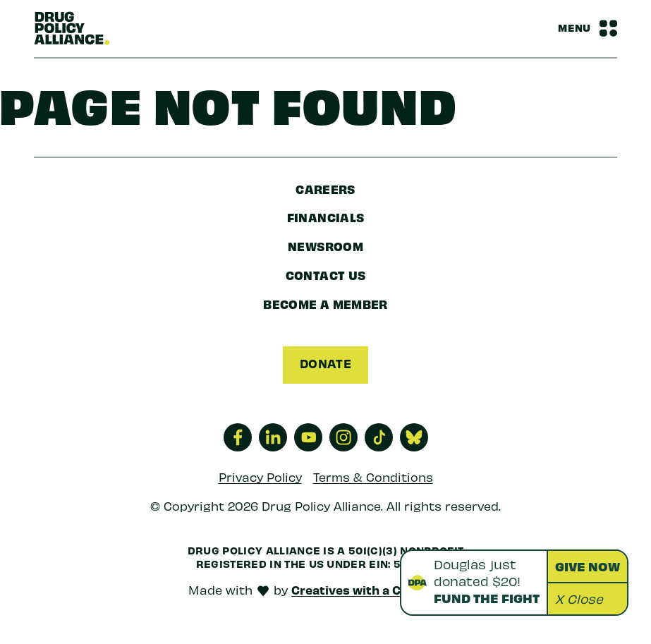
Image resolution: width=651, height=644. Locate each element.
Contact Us (326, 275)
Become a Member (325, 304)
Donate (325, 363)
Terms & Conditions (373, 477)
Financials (326, 217)
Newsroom (325, 246)
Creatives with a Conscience (377, 590)
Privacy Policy (260, 477)
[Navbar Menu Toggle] (588, 28)
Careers (325, 189)
